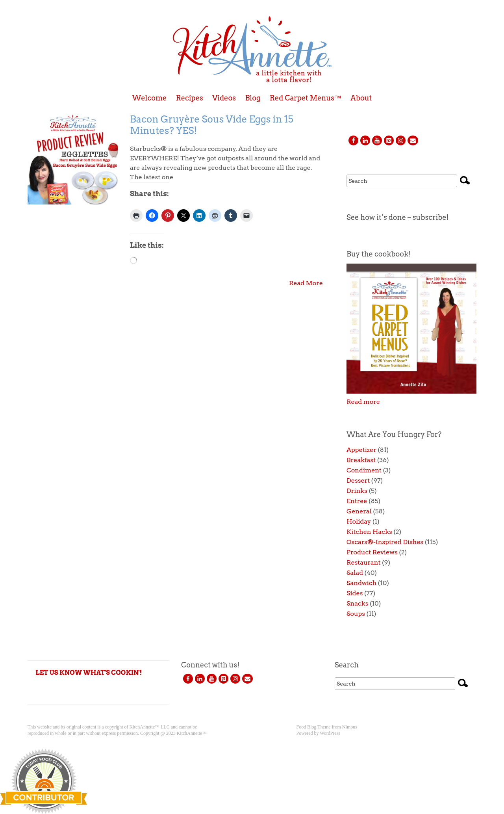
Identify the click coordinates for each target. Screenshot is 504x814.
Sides (355, 593)
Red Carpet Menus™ (306, 98)
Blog (253, 98)
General (359, 511)
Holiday (359, 521)
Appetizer (361, 450)
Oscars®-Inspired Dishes (385, 542)
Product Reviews (372, 552)
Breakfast (361, 460)
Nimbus (350, 727)
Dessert (358, 480)
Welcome (150, 98)
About (361, 98)
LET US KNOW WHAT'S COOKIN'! (89, 673)
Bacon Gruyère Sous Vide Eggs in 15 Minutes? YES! (212, 125)
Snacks (357, 603)
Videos (224, 98)
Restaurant (363, 562)
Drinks (357, 491)
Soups (356, 614)
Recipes (190, 98)
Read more (363, 402)
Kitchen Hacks (369, 532)
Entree (357, 501)
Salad (355, 573)
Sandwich (361, 583)
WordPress (330, 733)
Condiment (364, 470)
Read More (306, 283)
